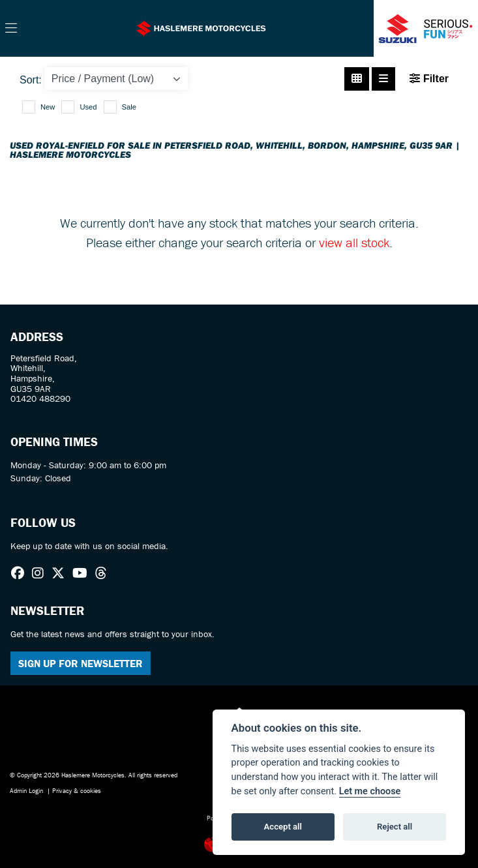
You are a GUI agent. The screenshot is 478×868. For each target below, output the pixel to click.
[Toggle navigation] (11, 29)
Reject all (395, 827)
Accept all (283, 827)
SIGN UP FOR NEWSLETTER (81, 663)
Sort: (31, 80)
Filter (429, 79)
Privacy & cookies (77, 791)
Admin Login (26, 791)
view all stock (354, 242)
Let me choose (370, 791)
